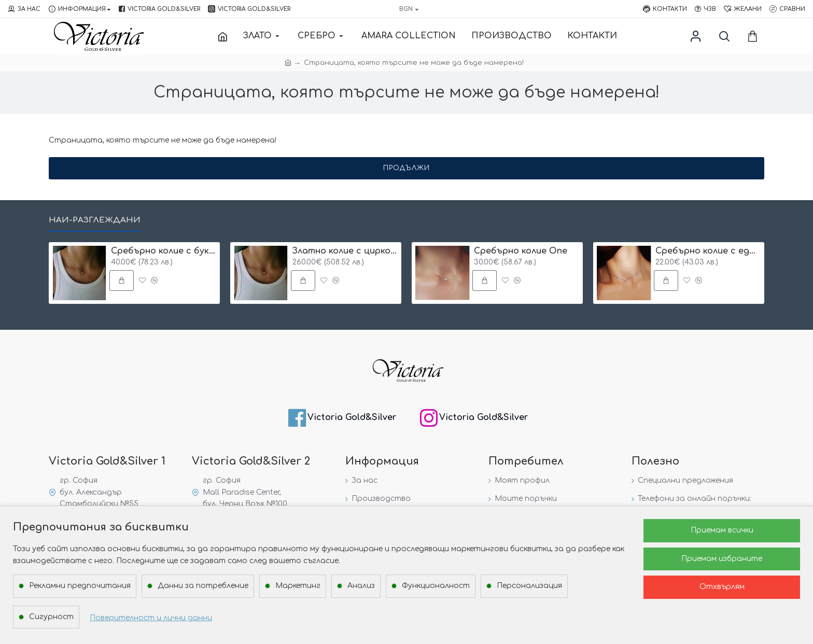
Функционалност (436, 586)
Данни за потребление (203, 586)
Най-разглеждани (95, 220)
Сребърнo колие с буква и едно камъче (164, 251)
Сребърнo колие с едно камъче (708, 251)
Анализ (361, 586)
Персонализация (529, 586)
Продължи (406, 168)
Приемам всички (722, 530)
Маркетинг (298, 586)
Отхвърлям (722, 587)
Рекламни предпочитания (80, 586)
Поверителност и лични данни (151, 618)
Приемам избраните (722, 559)
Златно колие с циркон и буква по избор (345, 251)
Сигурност (51, 617)
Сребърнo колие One (521, 251)
